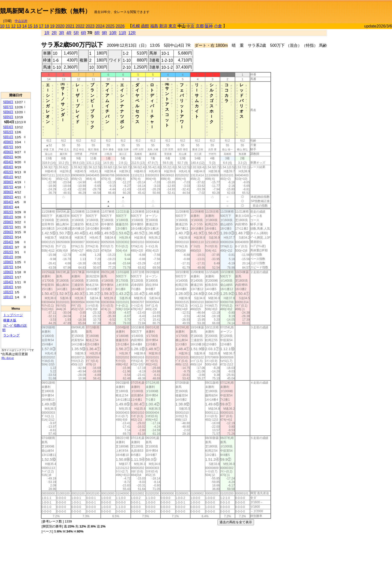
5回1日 (8, 137)
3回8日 (8, 182)
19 (52, 26)
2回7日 (8, 227)
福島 (154, 26)
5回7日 (8, 107)
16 (36, 26)
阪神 (209, 26)
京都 (200, 26)
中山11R (21, 21)
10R (113, 33)
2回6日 (8, 232)
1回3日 (8, 287)
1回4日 (8, 282)
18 (47, 26)
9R (104, 33)
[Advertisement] (333, 9)
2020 (60, 26)
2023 (90, 26)
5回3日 (8, 127)
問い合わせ (8, 358)
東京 (172, 26)
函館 (145, 26)
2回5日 (8, 237)
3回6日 (8, 192)
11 (8, 26)
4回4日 (8, 162)
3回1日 (8, 217)
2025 (110, 26)
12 (13, 26)
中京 (190, 26)
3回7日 (8, 187)
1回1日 (8, 297)
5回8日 (8, 102)
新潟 (163, 26)
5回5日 (8, 117)
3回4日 (8, 202)
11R (122, 33)
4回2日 (8, 172)
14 (24, 26)
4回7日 (8, 147)
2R (54, 33)
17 (41, 26)
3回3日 (8, 207)
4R (69, 33)
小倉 (218, 26)
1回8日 (8, 262)
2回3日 (8, 247)
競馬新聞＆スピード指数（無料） (45, 11)
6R (83, 33)
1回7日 (8, 267)
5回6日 (8, 112)
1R (47, 33)
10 (2, 26)
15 (30, 26)
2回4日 (8, 242)
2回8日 (8, 222)
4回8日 (8, 142)
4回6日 (8, 152)
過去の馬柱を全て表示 (236, 522)
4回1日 (8, 177)
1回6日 (8, 272)
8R (97, 33)
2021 (70, 26)
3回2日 (8, 212)
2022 (80, 26)
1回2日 (8, 292)
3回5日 (8, 197)
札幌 (136, 26)
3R (61, 33)
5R (76, 33)
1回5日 (8, 277)
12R (132, 33)
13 (19, 26)
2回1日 (8, 257)
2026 (120, 26)
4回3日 (8, 167)
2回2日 (8, 252)
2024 (100, 26)
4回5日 (8, 157)
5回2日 (8, 132)
